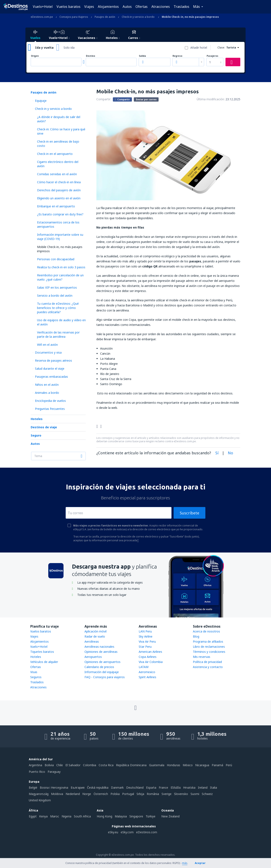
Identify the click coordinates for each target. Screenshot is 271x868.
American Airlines (150, 652)
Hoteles (37, 419)
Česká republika (98, 787)
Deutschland (135, 787)
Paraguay (54, 772)
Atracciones (161, 7)
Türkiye (151, 816)
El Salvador (73, 765)
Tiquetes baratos (42, 652)
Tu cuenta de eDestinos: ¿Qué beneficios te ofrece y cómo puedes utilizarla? (58, 308)
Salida (142, 56)
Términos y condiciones (209, 652)
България (78, 787)
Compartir (122, 99)
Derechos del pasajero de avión (59, 190)
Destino (91, 56)
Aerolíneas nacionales (99, 647)
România (153, 794)
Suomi (195, 794)
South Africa (82, 816)
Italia (214, 787)
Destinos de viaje (44, 427)
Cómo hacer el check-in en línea (59, 182)
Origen (35, 56)
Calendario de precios (99, 667)
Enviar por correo (146, 99)
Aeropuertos (93, 657)
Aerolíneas (92, 641)
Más (196, 7)
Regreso (177, 56)
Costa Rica (106, 765)
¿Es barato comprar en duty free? (60, 214)
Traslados (181, 7)
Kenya (43, 816)
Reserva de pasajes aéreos (53, 360)
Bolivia (49, 765)
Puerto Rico (37, 772)
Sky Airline (146, 636)
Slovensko (181, 794)
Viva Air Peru (147, 641)
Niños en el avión (47, 385)
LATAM (144, 667)
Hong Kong (104, 816)
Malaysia (121, 816)
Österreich (101, 794)
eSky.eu (113, 832)
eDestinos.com (147, 832)
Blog (196, 636)
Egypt (33, 816)
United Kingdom (40, 800)
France (163, 787)
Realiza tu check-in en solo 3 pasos (61, 267)
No (230, 453)
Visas (34, 672)
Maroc (55, 816)
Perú (229, 765)
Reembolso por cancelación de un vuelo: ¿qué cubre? (60, 277)
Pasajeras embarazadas (51, 377)
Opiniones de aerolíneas (101, 652)
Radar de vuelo (95, 636)
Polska (115, 794)
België (33, 787)
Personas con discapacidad (56, 259)
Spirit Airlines (147, 677)
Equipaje (41, 101)
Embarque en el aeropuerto (56, 206)
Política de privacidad (207, 662)
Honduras (174, 765)
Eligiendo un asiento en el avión (59, 198)
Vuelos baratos (68, 7)
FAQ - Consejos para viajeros (105, 677)
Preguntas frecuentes (50, 409)
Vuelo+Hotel (43, 7)
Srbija (140, 794)
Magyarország (39, 794)
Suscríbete (189, 513)
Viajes (89, 7)
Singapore (136, 816)
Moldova (57, 794)
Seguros (36, 677)
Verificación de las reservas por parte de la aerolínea (58, 334)
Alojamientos (108, 7)
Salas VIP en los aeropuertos (57, 287)
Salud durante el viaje (50, 369)
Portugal (128, 794)
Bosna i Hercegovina (54, 787)
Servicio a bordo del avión (55, 296)
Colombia (90, 765)
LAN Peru (145, 631)
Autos (127, 7)
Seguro (36, 435)
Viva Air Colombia (151, 662)
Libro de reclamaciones (209, 647)
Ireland (203, 787)
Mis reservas (202, 657)
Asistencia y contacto (208, 667)
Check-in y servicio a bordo (53, 109)
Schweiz (207, 794)
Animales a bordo (47, 393)
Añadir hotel (199, 48)
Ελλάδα (176, 787)
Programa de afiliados (208, 641)
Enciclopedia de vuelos (50, 401)
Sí (217, 453)
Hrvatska (189, 787)
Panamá (217, 765)
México (188, 765)
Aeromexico (147, 672)
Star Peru (145, 647)
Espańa (151, 787)
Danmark (117, 787)
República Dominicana (131, 765)
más (185, 863)
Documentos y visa (48, 352)
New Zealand (170, 816)
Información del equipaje (102, 672)
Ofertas (142, 7)
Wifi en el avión (47, 345)
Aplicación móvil (95, 631)
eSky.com (127, 832)
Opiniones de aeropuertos (102, 662)
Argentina (35, 765)
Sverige (167, 794)
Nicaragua (202, 765)
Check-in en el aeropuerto (55, 154)
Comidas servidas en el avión (57, 174)
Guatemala (157, 765)
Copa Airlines (148, 657)
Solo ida (69, 48)
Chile (60, 765)
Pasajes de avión (44, 92)
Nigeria (66, 816)
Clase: (221, 48)
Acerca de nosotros (206, 631)
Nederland (73, 794)
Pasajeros (212, 56)
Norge (87, 794)
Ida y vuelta (44, 48)
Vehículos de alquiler (44, 662)
